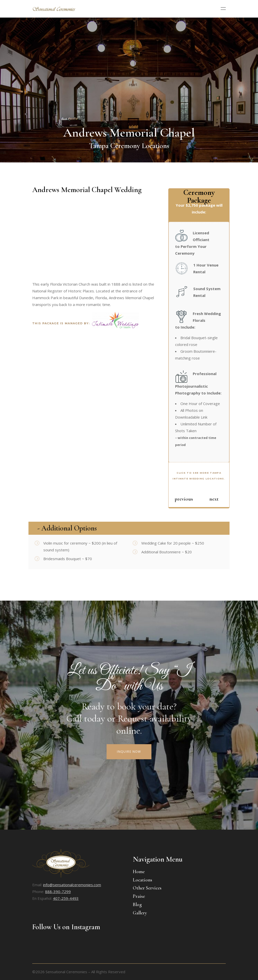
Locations (142, 880)
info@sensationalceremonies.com (72, 885)
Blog (137, 904)
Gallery (140, 913)
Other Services (147, 888)
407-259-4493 (66, 898)
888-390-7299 (58, 892)
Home (139, 872)
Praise (139, 896)
